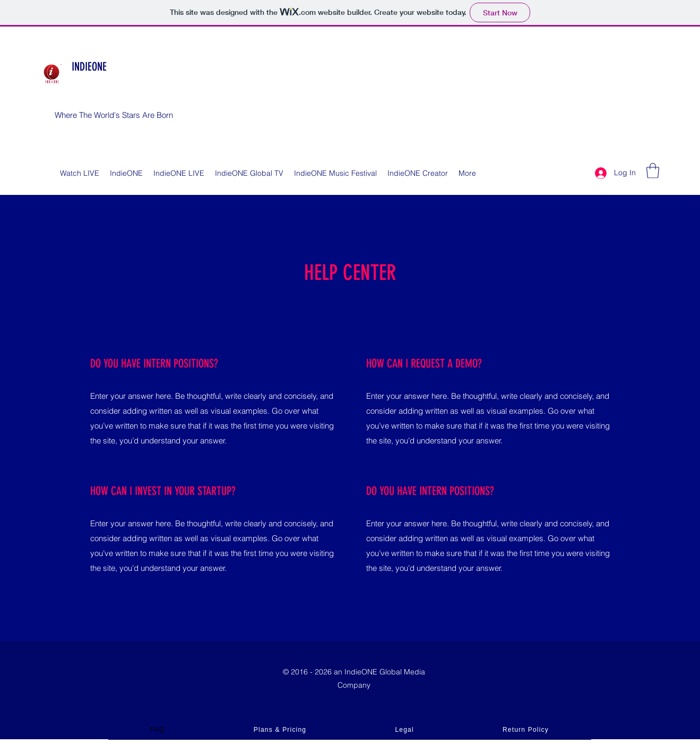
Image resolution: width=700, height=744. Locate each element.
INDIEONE (89, 67)
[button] (653, 171)
